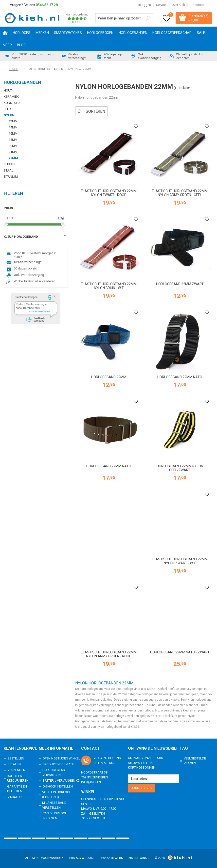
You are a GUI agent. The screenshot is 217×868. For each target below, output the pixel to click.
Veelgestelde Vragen (195, 761)
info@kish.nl (92, 782)
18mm (13, 140)
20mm (13, 146)
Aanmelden (140, 788)
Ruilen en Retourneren (18, 778)
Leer (7, 109)
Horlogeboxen (100, 33)
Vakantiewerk (112, 858)
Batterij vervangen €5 (61, 780)
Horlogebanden (133, 33)
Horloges (22, 33)
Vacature (16, 797)
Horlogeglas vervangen (54, 772)
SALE (201, 33)
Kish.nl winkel (139, 858)
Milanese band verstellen (54, 805)
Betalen (14, 764)
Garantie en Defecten (17, 788)
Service (161, 5)
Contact (199, 5)
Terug (14, 69)
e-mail (103, 762)
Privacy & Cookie (82, 858)
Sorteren (95, 111)
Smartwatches (68, 33)
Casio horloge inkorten (55, 815)
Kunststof (13, 103)
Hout (8, 90)
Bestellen (16, 758)
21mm (13, 152)
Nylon (9, 115)
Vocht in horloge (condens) (57, 794)
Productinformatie (59, 764)
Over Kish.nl (180, 5)
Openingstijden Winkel (61, 758)
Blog (21, 45)
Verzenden (17, 770)
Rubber (10, 164)
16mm (13, 134)
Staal (9, 170)
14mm (13, 127)
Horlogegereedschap (172, 33)
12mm (13, 121)
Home (5, 33)
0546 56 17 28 (47, 5)
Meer (7, 45)
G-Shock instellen (58, 786)
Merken (42, 33)
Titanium (11, 177)
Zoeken (148, 18)
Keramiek (11, 97)
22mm (13, 158)
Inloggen (145, 5)
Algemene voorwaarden (44, 858)
